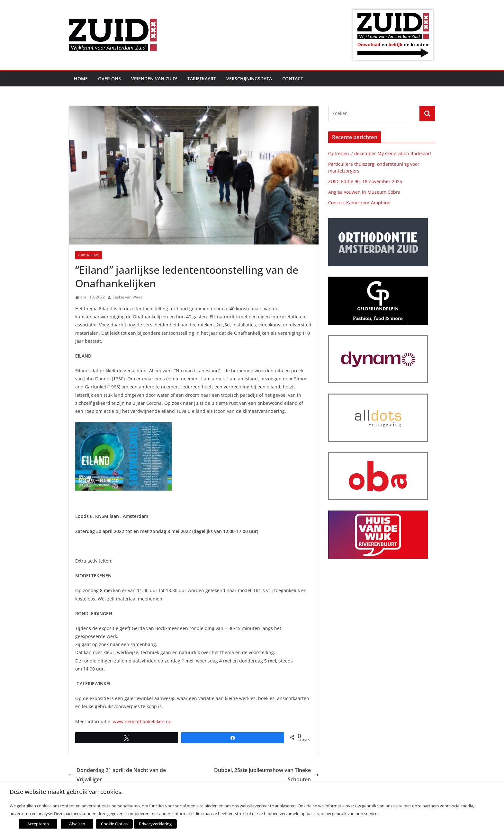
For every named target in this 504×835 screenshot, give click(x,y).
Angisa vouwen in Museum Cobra (364, 192)
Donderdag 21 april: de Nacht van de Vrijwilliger (117, 775)
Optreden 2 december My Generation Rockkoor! (380, 153)
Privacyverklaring (155, 824)
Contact (293, 79)
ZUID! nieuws (89, 255)
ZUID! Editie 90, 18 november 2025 (365, 181)
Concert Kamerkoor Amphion (359, 203)
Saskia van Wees (127, 297)
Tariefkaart (202, 79)
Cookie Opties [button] (114, 824)
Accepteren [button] (38, 824)
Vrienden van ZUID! (154, 79)
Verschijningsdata (249, 79)
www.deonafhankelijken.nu (142, 721)
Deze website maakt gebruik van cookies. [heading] (66, 792)
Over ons (109, 79)
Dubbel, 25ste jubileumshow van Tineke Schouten (266, 775)
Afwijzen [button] (77, 824)
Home (81, 79)
